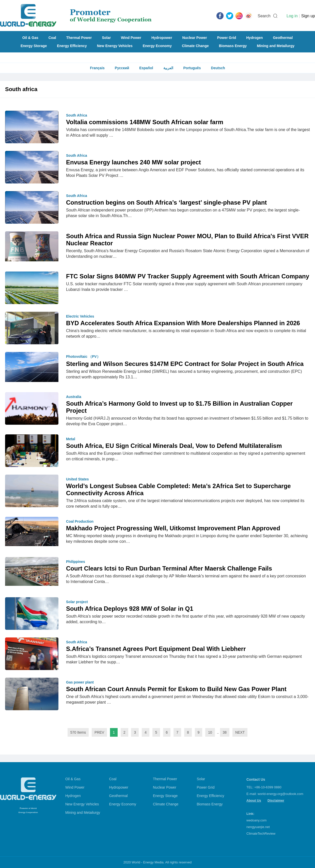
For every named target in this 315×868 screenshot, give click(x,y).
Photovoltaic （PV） (83, 357)
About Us (254, 800)
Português (192, 68)
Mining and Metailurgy (276, 46)
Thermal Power (79, 38)
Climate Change (195, 46)
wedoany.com (256, 820)
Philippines (76, 562)
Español (146, 68)
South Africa (77, 115)
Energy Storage (34, 46)
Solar (106, 38)
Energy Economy (157, 46)
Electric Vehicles (80, 316)
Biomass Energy (233, 46)
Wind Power (131, 38)
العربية (168, 68)
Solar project (77, 602)
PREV (99, 732)
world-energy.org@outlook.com (280, 794)
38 (225, 732)
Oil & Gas (30, 38)
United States (77, 479)
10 (210, 732)
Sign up (308, 16)
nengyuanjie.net (258, 827)
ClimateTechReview (261, 834)
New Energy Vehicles (115, 46)
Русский (122, 68)
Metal (71, 439)
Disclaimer (276, 800)
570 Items (78, 732)
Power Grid (227, 38)
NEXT (240, 732)
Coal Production (80, 521)
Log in (292, 16)
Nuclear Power (195, 38)
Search (264, 16)
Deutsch (218, 68)
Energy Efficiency (72, 46)
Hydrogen (254, 38)
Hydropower (162, 38)
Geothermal (283, 38)
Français (97, 68)
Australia (74, 397)
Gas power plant (80, 682)
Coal (52, 38)
